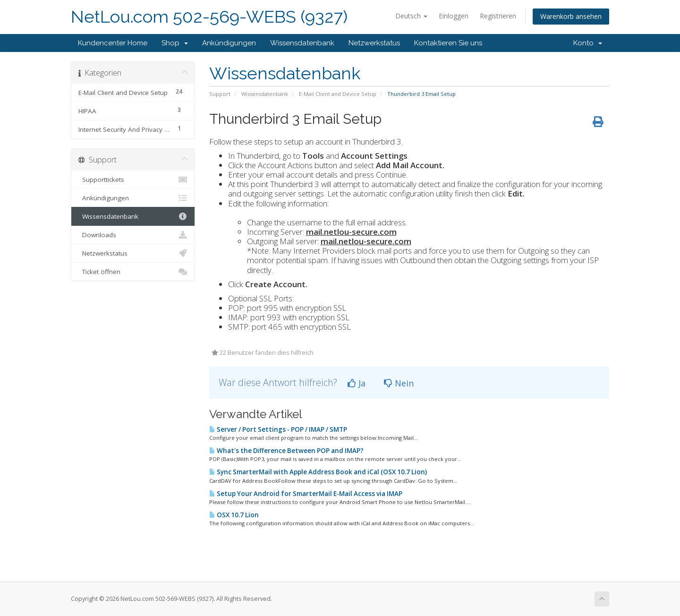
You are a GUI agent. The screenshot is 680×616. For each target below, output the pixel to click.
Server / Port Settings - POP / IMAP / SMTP (278, 429)
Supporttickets (133, 180)
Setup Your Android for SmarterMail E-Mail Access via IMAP (306, 494)
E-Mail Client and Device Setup (338, 94)
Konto (588, 43)
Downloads (133, 235)
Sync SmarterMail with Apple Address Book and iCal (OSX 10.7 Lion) (318, 472)
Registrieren (498, 16)
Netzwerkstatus (374, 43)
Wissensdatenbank (302, 43)
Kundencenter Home (113, 43)
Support (220, 94)
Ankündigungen (229, 43)
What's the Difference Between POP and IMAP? (286, 451)
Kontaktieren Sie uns (448, 43)
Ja (357, 383)
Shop (175, 43)
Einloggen (454, 16)
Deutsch (411, 16)
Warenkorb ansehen (571, 16)
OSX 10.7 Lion (234, 515)
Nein (399, 383)
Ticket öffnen (133, 272)
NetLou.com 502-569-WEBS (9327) (209, 17)
